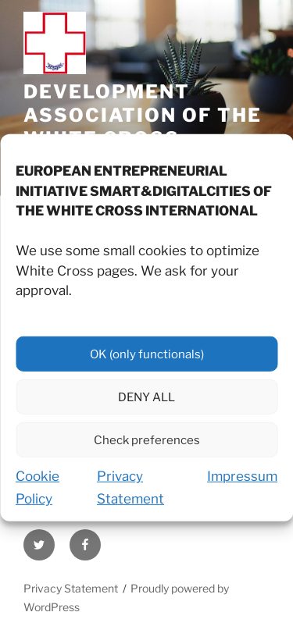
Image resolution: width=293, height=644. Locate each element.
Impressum (242, 486)
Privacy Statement (71, 588)
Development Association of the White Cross (143, 115)
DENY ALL (146, 406)
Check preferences (147, 449)
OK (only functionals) (147, 363)
